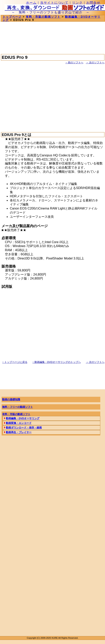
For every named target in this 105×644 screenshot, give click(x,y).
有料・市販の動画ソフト (43, 17)
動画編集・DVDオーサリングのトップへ (57, 362)
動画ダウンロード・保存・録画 (24, 428)
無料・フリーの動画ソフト (18, 407)
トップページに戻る (15, 362)
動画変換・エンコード (19, 423)
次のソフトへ (95, 62)
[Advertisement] (52, 96)
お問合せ (93, 3)
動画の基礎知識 (11, 399)
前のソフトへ (74, 62)
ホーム (31, 3)
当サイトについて (54, 3)
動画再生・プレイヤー (19, 432)
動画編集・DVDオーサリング (23, 418)
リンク (77, 3)
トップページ (12, 17)
